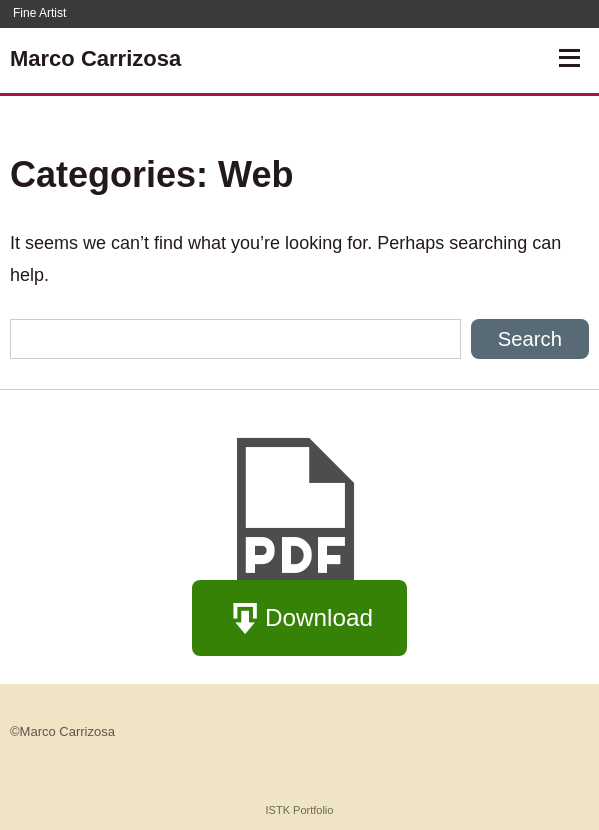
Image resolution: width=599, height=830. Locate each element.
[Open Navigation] (569, 58)
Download (299, 619)
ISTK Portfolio (300, 810)
